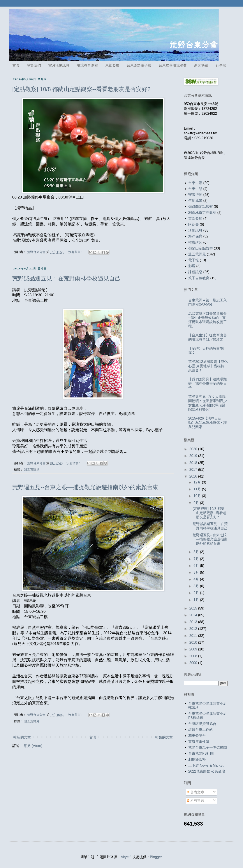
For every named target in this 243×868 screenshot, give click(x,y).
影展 (192, 266)
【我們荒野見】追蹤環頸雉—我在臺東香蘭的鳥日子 (208, 383)
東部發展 (112, 65)
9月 (197, 503)
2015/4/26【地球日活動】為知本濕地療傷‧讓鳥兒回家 (208, 423)
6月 (197, 566)
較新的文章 (22, 737)
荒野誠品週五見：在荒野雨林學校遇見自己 (66, 278)
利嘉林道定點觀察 (202, 213)
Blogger (156, 857)
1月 (197, 600)
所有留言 (195, 800)
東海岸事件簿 (199, 742)
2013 (194, 622)
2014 (194, 615)
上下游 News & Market (206, 765)
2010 (194, 642)
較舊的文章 (164, 737)
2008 (194, 656)
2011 (194, 636)
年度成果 (195, 201)
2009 (194, 649)
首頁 (16, 65)
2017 (194, 470)
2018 (194, 463)
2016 (194, 476)
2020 (194, 449)
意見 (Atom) (33, 746)
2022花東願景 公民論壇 (207, 771)
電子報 (194, 260)
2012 (194, 629)
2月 (197, 593)
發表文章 (195, 792)
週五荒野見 (32, 469)
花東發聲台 (197, 736)
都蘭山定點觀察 (201, 248)
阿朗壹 (194, 224)
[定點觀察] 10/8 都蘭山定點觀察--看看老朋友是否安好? (81, 89)
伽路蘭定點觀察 (201, 206)
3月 (197, 586)
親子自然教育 (199, 278)
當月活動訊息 (59, 65)
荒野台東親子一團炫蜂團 (208, 748)
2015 (194, 608)
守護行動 (195, 195)
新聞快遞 (201, 65)
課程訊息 (195, 272)
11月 (198, 489)
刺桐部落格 (197, 759)
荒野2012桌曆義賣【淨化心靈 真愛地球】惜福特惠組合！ (208, 366)
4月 (197, 579)
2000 (194, 663)
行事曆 (221, 65)
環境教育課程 (87, 65)
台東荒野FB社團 (201, 753)
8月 (197, 552)
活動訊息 (195, 230)
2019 (194, 456)
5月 (197, 572)
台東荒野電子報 (139, 65)
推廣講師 (195, 242)
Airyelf (125, 857)
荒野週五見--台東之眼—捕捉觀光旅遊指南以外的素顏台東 (85, 487)
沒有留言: (75, 252)
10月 (198, 496)
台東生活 (195, 183)
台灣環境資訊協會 (202, 724)
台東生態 (195, 189)
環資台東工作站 (201, 730)
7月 (197, 559)
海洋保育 (195, 236)
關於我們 (34, 65)
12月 (198, 482)
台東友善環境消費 (173, 65)
